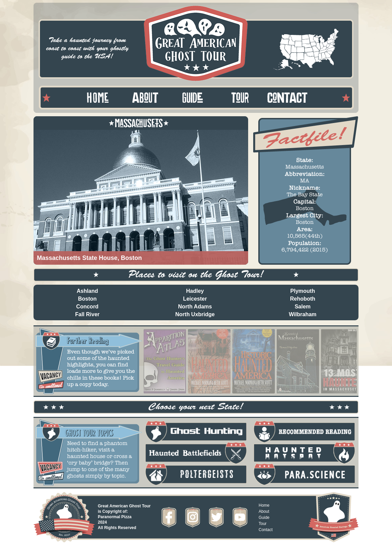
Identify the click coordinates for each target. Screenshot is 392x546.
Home (264, 505)
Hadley (195, 291)
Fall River (87, 314)
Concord (87, 307)
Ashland (87, 291)
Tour (263, 524)
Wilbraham (303, 314)
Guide (264, 518)
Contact (266, 530)
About (264, 511)
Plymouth (303, 291)
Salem (302, 307)
